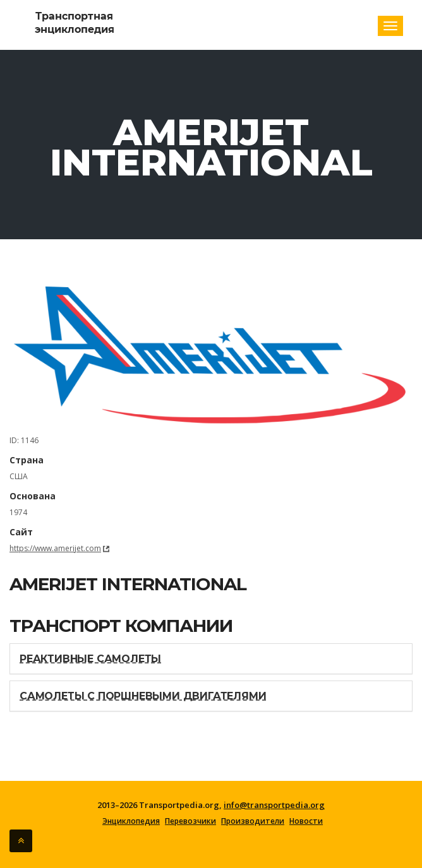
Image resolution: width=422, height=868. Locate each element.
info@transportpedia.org (274, 805)
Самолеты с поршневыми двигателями (143, 696)
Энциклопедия (131, 821)
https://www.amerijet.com (55, 548)
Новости (306, 821)
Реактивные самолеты (90, 659)
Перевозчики (190, 821)
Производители (253, 821)
